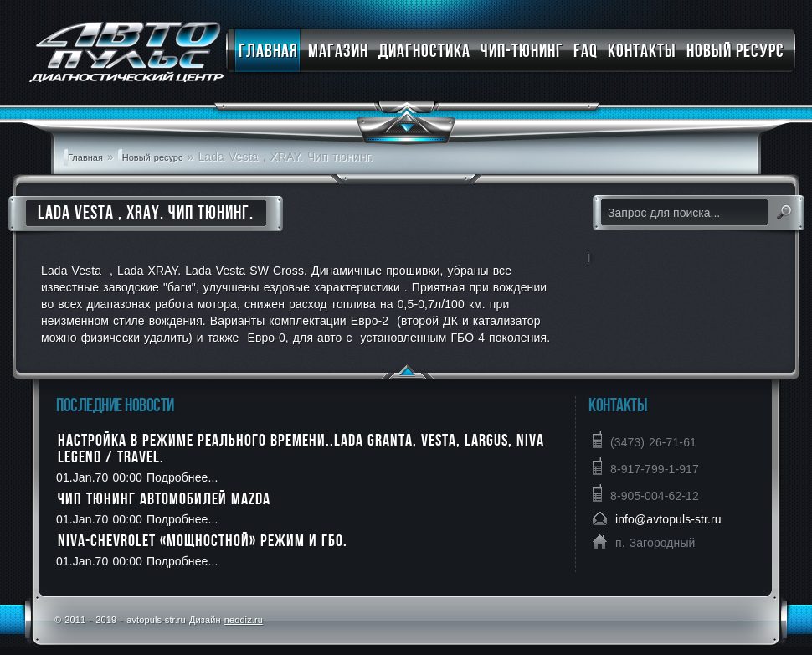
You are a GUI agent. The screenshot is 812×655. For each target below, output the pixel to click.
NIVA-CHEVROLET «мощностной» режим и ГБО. (203, 540)
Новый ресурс (735, 51)
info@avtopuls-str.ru (668, 519)
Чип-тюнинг (522, 51)
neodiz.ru (244, 620)
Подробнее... (180, 477)
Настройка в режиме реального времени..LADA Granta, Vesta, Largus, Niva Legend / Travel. (301, 448)
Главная (268, 51)
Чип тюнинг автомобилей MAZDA (164, 498)
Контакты (642, 51)
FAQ (586, 51)
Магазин (338, 51)
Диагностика (424, 51)
